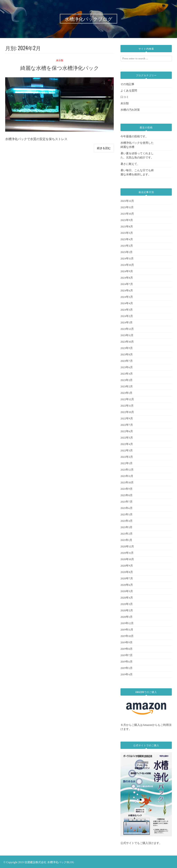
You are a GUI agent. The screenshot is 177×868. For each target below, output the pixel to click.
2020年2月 (127, 611)
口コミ (125, 97)
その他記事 (127, 84)
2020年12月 (127, 547)
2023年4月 (127, 374)
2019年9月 (127, 643)
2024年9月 (127, 271)
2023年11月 (127, 335)
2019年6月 (127, 662)
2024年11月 (127, 259)
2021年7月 (127, 502)
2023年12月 (127, 329)
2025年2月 (127, 246)
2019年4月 (127, 675)
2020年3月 (127, 604)
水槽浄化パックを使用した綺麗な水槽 (137, 145)
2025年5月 (127, 233)
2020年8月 (127, 572)
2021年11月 (127, 476)
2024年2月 (127, 316)
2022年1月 (127, 463)
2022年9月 (127, 419)
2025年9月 (127, 220)
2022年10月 (127, 412)
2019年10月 (127, 636)
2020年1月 (127, 617)
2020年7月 (127, 579)
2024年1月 (127, 323)
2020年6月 (127, 585)
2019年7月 (127, 655)
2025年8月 (127, 227)
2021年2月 (127, 534)
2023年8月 (127, 355)
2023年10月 (127, 342)
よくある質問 (129, 91)
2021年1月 (126, 540)
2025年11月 (127, 207)
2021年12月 (127, 470)
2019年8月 (127, 649)
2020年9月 (127, 566)
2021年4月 (127, 521)
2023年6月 (127, 367)
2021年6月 (127, 508)
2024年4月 (127, 303)
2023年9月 (127, 348)
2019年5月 (127, 668)
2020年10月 (127, 559)
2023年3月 (127, 380)
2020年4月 (127, 598)
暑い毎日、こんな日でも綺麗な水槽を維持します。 (137, 173)
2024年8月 (127, 278)
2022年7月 (127, 425)
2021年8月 (127, 495)
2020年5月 (127, 591)
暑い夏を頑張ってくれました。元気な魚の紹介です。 (137, 156)
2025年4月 (127, 239)
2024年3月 (127, 310)
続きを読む (104, 148)
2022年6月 (127, 431)
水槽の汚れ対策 (130, 110)
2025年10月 (127, 214)
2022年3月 (127, 451)
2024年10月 (127, 265)
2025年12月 (127, 201)
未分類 (60, 61)
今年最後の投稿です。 (134, 137)
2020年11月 (127, 553)
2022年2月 (127, 457)
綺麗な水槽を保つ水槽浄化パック (60, 68)
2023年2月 (127, 387)
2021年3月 (126, 527)
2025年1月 (127, 252)
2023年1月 (126, 393)
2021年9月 (127, 489)
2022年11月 (127, 406)
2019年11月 (127, 630)
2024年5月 (127, 297)
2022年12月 (127, 399)
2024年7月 (127, 284)
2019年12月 (127, 623)
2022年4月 (127, 444)
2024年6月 (127, 291)
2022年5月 (127, 438)
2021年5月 (127, 515)
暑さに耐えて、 (130, 164)
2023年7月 (127, 361)
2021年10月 (127, 483)
